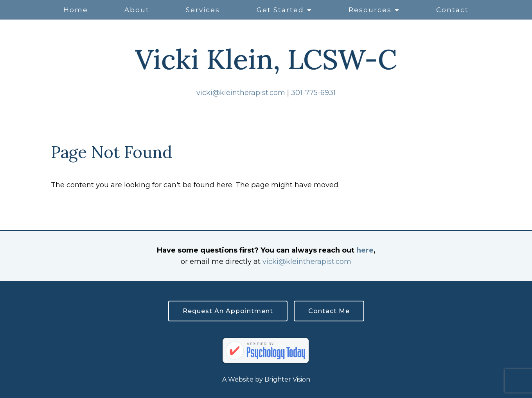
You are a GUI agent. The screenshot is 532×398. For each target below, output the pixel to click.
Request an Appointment (228, 311)
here (365, 250)
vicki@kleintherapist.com (241, 93)
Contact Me (329, 311)
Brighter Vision (287, 379)
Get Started (280, 10)
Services (203, 10)
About (137, 10)
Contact (452, 10)
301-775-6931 (313, 93)
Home (76, 10)
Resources (370, 10)
